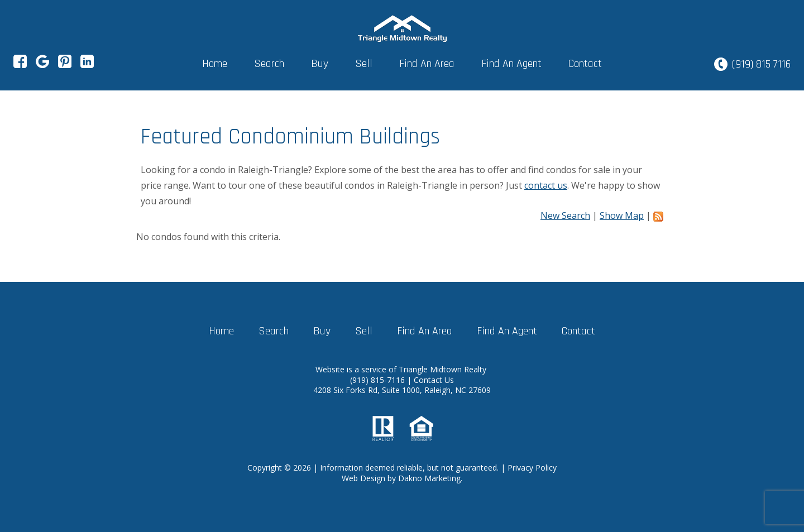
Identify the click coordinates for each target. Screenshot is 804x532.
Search (269, 64)
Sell (364, 64)
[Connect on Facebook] (20, 65)
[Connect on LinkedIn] (87, 65)
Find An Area (427, 64)
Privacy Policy (532, 468)
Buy (320, 64)
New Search (565, 215)
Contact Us (434, 380)
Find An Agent (511, 64)
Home (215, 64)
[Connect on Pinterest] (65, 65)
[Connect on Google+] (42, 65)
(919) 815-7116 (379, 380)
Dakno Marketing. (430, 478)
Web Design (363, 478)
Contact (585, 64)
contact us (546, 185)
